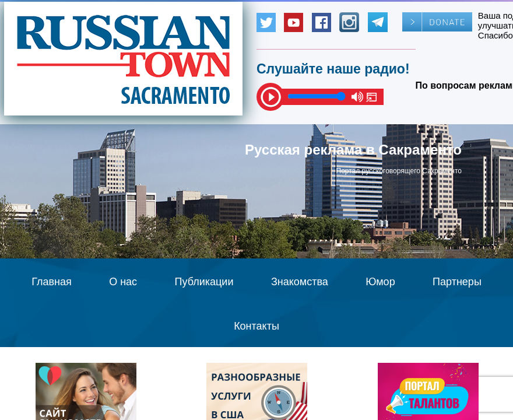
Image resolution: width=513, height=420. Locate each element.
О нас (123, 282)
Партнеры (457, 282)
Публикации (204, 282)
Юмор (380, 282)
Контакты (256, 326)
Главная (52, 282)
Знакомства (300, 282)
